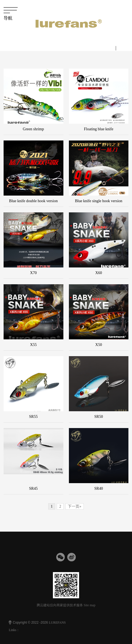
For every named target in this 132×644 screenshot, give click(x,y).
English (125, 48)
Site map (90, 605)
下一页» (75, 506)
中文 (109, 48)
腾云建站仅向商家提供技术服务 (60, 605)
